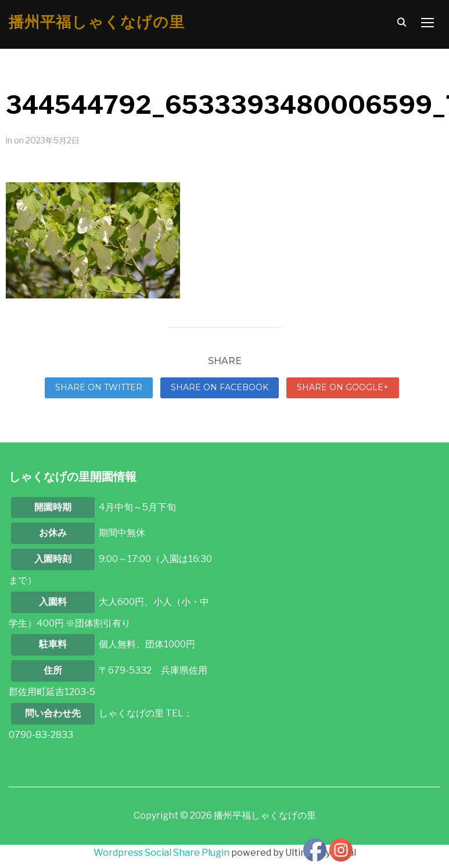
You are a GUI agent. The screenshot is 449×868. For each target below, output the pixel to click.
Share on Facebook (220, 387)
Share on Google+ (343, 387)
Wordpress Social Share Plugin (162, 853)
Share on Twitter (99, 387)
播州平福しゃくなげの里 (97, 22)
